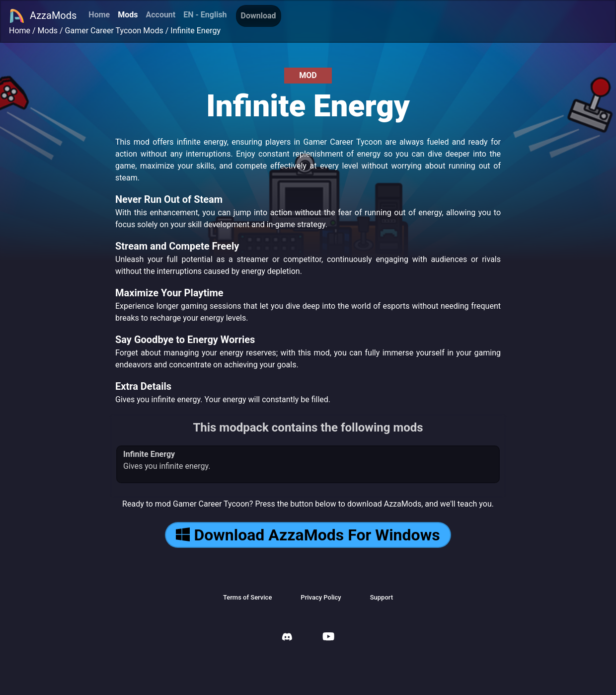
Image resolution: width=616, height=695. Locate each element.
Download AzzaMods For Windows (308, 535)
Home (99, 15)
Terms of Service (247, 597)
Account (160, 15)
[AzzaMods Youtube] (328, 638)
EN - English (205, 15)
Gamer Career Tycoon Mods (114, 31)
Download (259, 16)
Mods (128, 15)
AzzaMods (43, 16)
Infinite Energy (195, 31)
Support (382, 597)
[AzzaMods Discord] (287, 638)
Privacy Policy (321, 597)
